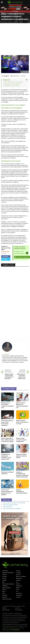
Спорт (18, 590)
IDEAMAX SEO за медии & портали (10, 628)
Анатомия (5, 595)
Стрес (4, 593)
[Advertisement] (14, 40)
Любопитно (5, 571)
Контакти (17, 608)
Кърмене (18, 580)
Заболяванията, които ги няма (12, 86)
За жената (19, 573)
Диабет (18, 588)
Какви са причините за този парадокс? (14, 82)
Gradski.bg (5, 613)
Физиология (19, 595)
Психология (19, 593)
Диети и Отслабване (21, 576)
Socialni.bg (11, 613)
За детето (18, 574)
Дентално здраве (6, 588)
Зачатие (4, 578)
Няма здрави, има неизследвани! (12, 84)
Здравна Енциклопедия (8, 573)
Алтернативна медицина (8, 584)
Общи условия (6, 610)
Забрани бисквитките (15, 5)
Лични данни (19, 610)
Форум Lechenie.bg (7, 599)
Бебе (3, 582)
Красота (18, 584)
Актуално (18, 597)
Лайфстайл (5, 586)
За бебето (5, 576)
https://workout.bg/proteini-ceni (10, 505)
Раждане (4, 580)
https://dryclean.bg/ (7, 507)
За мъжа (4, 574)
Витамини (5, 597)
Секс (17, 582)
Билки (4, 591)
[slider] (5, 252)
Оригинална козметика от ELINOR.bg (12, 508)
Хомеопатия (19, 586)
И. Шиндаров (6, 76)
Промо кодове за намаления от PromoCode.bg (14, 503)
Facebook (5, 256)
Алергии (4, 590)
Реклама (4, 608)
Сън (17, 591)
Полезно (18, 571)
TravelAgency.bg (18, 613)
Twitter (5, 259)
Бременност (19, 578)
